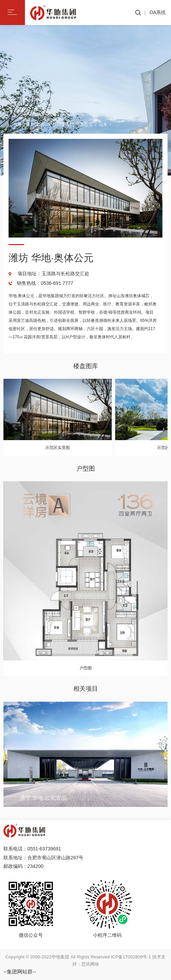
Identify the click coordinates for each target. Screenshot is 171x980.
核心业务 (61, 124)
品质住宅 (84, 124)
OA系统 (158, 12)
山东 (103, 124)
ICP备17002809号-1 (131, 957)
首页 (41, 124)
